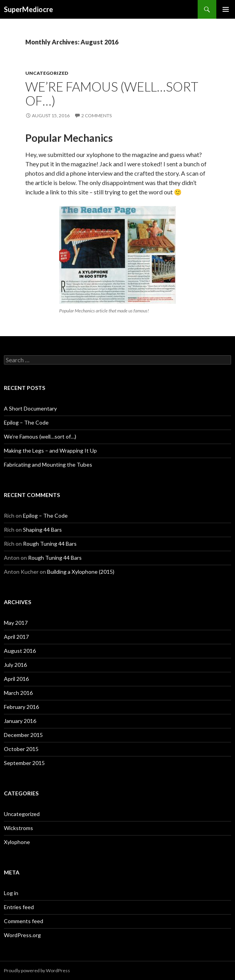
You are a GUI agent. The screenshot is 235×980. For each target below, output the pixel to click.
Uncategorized (47, 73)
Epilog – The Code (26, 422)
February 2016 (21, 707)
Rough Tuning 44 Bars (50, 544)
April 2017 (16, 637)
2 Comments (96, 115)
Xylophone (17, 842)
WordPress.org (22, 935)
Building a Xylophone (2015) (81, 572)
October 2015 (21, 749)
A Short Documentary (30, 408)
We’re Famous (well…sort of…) (112, 93)
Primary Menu (226, 9)
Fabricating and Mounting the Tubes (48, 464)
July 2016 (15, 665)
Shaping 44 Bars (42, 530)
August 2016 (20, 651)
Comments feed (24, 921)
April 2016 (16, 679)
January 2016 (20, 721)
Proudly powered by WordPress (37, 970)
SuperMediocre (28, 9)
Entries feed (19, 907)
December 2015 (23, 735)
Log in (11, 893)
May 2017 (16, 623)
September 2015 (24, 763)
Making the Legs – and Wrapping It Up (50, 450)
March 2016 (18, 693)
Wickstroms (18, 828)
